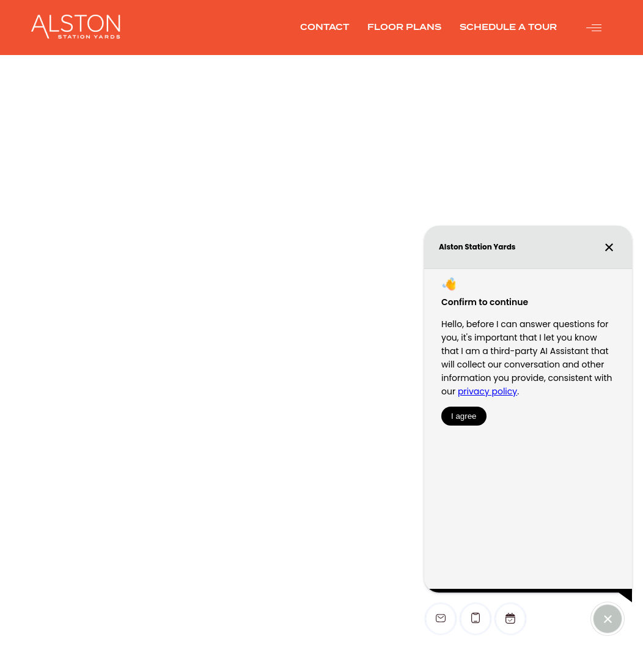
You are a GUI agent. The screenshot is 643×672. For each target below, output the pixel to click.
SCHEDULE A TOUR (508, 27)
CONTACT (325, 27)
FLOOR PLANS (404, 27)
